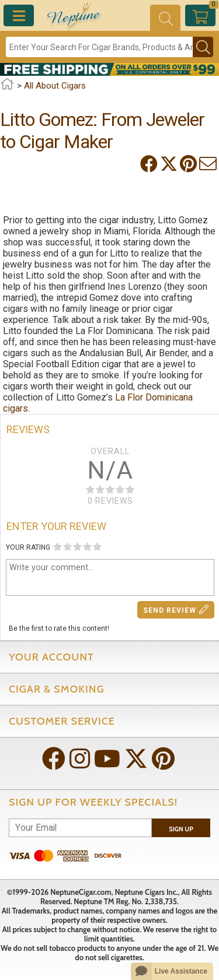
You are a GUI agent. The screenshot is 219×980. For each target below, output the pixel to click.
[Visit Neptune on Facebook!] (55, 760)
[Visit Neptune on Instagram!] (81, 760)
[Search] (99, 47)
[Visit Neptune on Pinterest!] (164, 760)
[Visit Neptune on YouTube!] (108, 760)
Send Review (176, 610)
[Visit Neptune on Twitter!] (137, 760)
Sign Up (181, 829)
